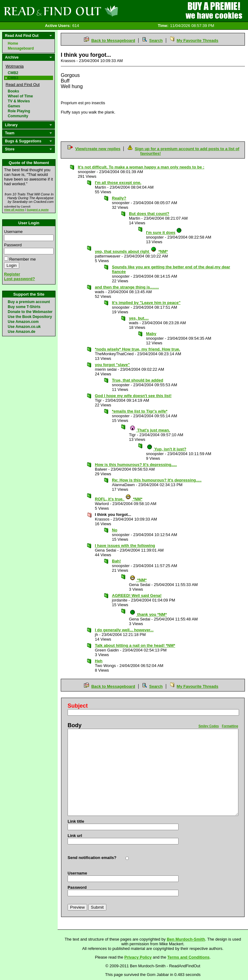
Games (14, 106)
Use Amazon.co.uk (24, 327)
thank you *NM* (148, 614)
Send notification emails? (92, 858)
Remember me (23, 259)
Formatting (230, 726)
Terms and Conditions (188, 957)
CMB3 (13, 78)
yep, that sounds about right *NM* (131, 251)
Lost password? (20, 279)
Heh (99, 661)
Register (12, 274)
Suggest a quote (38, 210)
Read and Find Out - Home (93, 11)
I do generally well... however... (124, 630)
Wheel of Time (20, 96)
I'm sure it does (164, 233)
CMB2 (13, 73)
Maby (151, 334)
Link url (75, 836)
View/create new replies (98, 149)
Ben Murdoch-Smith (186, 939)
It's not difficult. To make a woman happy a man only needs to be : (141, 167)
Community (18, 116)
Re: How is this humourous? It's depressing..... (157, 480)
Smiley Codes (209, 726)
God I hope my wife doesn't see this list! (133, 396)
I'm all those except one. (118, 183)
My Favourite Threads (197, 40)
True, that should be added (137, 380)
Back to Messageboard (113, 40)
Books (13, 91)
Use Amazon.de (22, 332)
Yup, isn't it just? (166, 449)
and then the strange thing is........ (127, 287)
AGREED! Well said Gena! (137, 595)
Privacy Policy (138, 957)
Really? (119, 198)
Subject (78, 706)
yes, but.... (139, 318)
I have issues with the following (125, 546)
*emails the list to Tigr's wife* (140, 411)
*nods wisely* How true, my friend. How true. (137, 349)
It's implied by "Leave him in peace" (146, 303)
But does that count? (149, 214)
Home (13, 43)
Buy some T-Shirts (24, 307)
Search (156, 40)
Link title (76, 821)
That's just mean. (150, 430)
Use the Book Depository (30, 317)
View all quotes (14, 210)
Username (13, 232)
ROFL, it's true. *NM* (119, 499)
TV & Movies (19, 101)
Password (13, 245)
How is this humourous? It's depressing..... (136, 465)
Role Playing (19, 111)
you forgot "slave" (112, 365)
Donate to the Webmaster (30, 312)
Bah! (116, 561)
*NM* (138, 580)
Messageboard (21, 48)
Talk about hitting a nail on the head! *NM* (135, 645)
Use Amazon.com (23, 322)
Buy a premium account (29, 302)
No (115, 530)
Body (75, 725)
